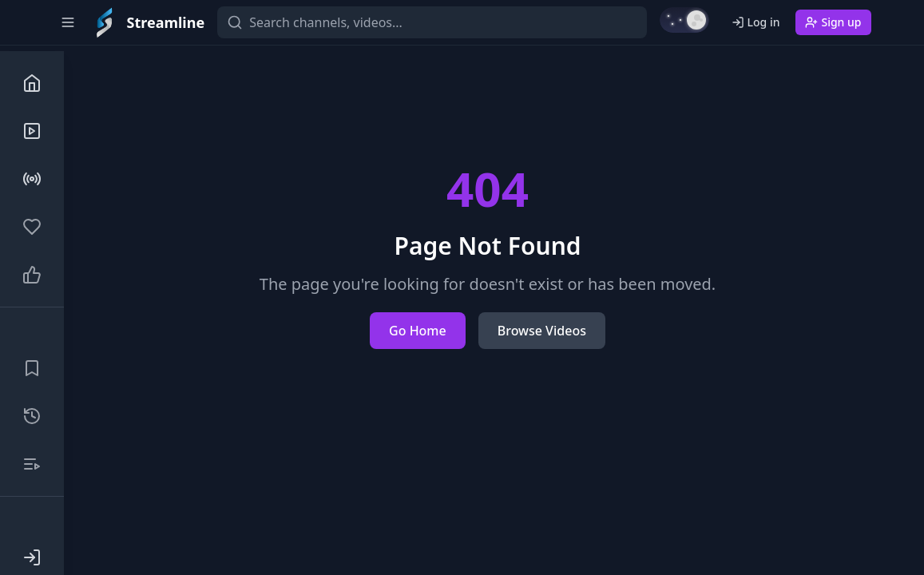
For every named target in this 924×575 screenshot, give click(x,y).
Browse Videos (542, 331)
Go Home (418, 331)
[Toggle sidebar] (68, 22)
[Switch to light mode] (684, 20)
